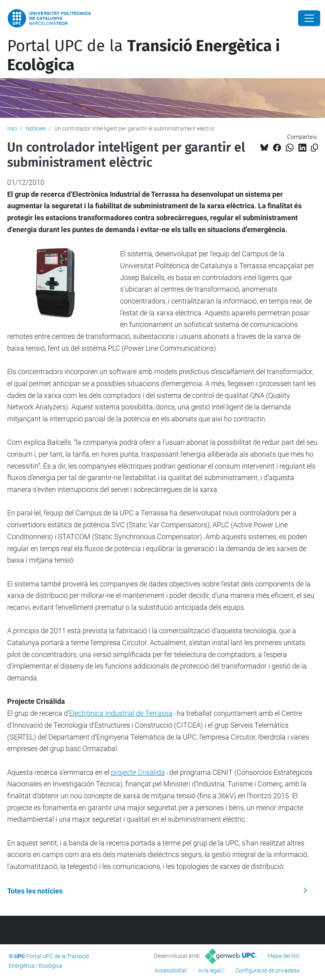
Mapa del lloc (284, 956)
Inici (12, 129)
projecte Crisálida (138, 772)
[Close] (309, 18)
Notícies (36, 129)
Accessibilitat (171, 970)
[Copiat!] (314, 148)
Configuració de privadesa (268, 970)
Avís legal (210, 970)
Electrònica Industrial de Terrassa (121, 713)
